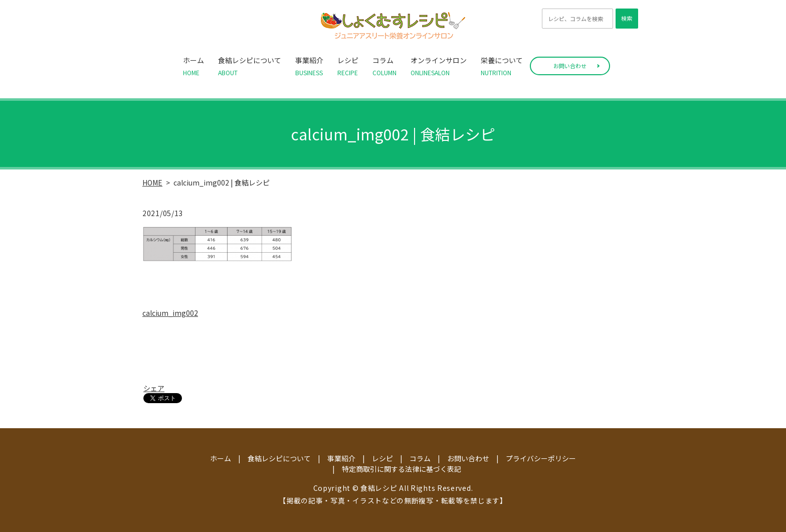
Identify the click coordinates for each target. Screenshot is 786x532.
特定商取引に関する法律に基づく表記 (402, 469)
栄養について (502, 66)
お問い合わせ (570, 66)
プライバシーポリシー (541, 458)
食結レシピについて (250, 66)
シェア (154, 388)
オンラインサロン (439, 66)
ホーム (193, 66)
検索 (627, 18)
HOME (152, 183)
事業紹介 (309, 66)
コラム (384, 66)
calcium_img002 (170, 313)
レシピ (348, 66)
